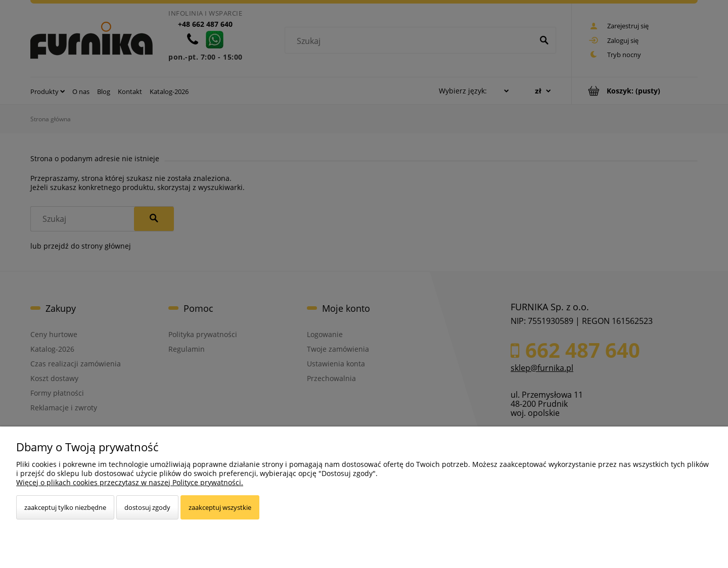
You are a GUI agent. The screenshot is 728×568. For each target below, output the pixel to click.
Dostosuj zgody (147, 507)
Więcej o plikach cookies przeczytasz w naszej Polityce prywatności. (130, 482)
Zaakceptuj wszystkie (220, 507)
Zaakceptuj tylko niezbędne (65, 507)
